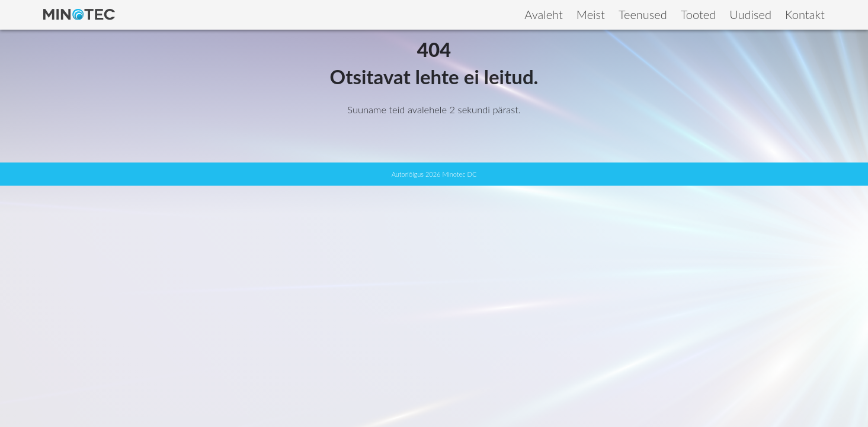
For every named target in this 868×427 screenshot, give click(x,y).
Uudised (750, 14)
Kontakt (805, 14)
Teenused (643, 14)
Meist (591, 14)
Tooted (699, 14)
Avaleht (543, 14)
